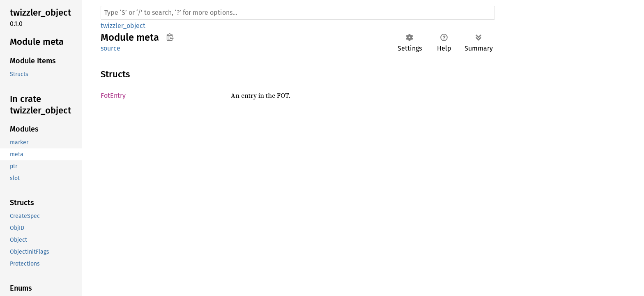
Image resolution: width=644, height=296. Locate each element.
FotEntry (113, 96)
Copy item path (170, 37)
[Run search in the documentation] (298, 13)
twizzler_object (123, 26)
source (110, 48)
